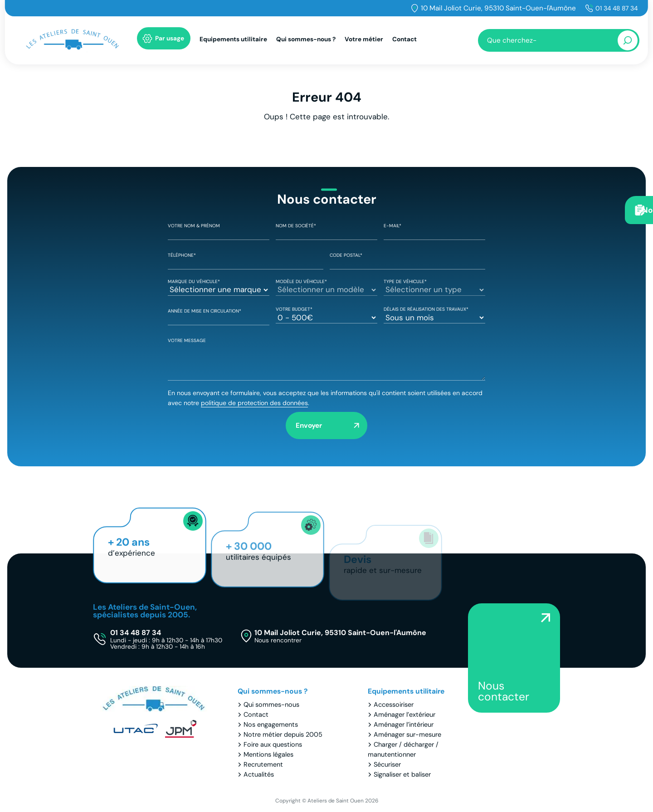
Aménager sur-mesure (407, 735)
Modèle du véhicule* (326, 286)
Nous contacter (504, 691)
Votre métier (364, 42)
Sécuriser (387, 765)
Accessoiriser (394, 705)
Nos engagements (271, 725)
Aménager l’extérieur (404, 715)
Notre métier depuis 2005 (283, 735)
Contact (404, 42)
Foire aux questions (273, 745)
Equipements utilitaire (233, 42)
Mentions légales (268, 755)
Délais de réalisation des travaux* (434, 314)
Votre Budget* (326, 314)
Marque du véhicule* (219, 286)
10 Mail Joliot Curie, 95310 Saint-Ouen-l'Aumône (494, 8)
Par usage (170, 41)
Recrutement (263, 765)
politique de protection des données (254, 403)
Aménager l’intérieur (404, 725)
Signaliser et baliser (402, 775)
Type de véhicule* (434, 286)
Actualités (259, 775)
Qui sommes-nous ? (306, 42)
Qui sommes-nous (271, 705)
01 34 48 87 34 (614, 8)
